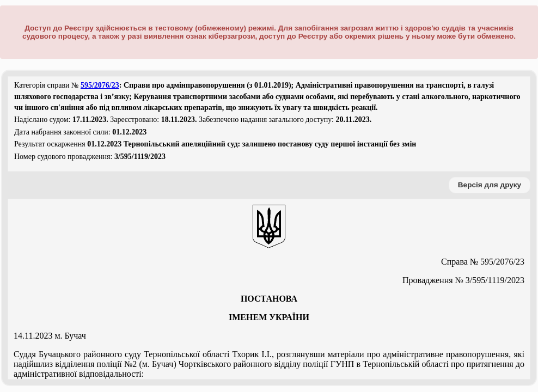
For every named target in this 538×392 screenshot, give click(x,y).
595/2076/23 (100, 85)
